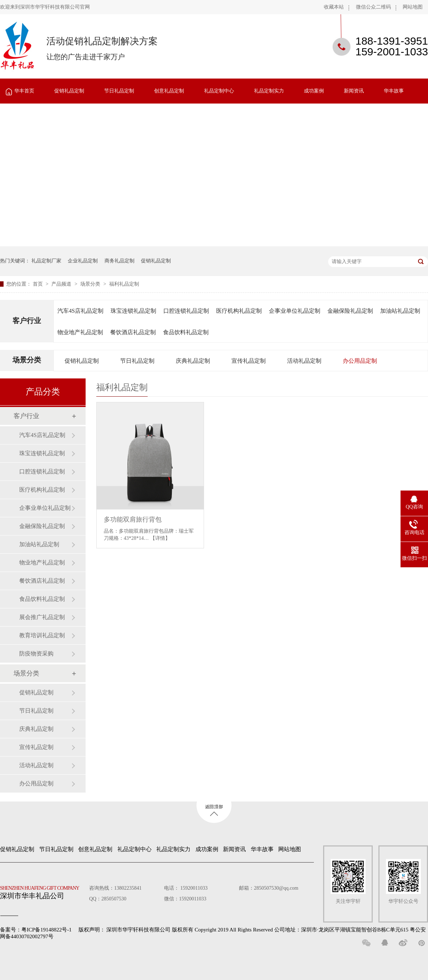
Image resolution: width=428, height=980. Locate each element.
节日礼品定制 (119, 91)
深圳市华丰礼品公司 (42, 891)
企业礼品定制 (83, 261)
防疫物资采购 (36, 654)
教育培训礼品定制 (42, 635)
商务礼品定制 (119, 261)
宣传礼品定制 (249, 361)
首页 (39, 284)
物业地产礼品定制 (80, 332)
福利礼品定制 (124, 284)
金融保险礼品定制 (350, 311)
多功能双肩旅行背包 (133, 519)
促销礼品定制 (69, 91)
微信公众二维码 (373, 7)
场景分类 (91, 284)
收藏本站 (334, 7)
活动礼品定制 (304, 361)
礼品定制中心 (219, 91)
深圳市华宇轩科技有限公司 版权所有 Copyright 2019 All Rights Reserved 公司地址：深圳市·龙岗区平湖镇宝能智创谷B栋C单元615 (257, 930)
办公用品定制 (360, 361)
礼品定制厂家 (46, 261)
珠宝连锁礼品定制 (133, 311)
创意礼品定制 (169, 91)
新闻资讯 (354, 91)
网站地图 (413, 7)
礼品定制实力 (269, 91)
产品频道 (62, 284)
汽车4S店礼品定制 (80, 311)
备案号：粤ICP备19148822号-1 (36, 930)
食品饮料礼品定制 (186, 332)
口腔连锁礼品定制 (186, 311)
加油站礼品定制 (400, 311)
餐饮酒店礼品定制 (133, 332)
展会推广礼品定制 (42, 617)
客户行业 (27, 321)
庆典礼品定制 (193, 361)
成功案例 (314, 91)
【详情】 (160, 538)
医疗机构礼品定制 (239, 311)
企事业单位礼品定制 (295, 311)
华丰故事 (394, 91)
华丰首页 (24, 91)
